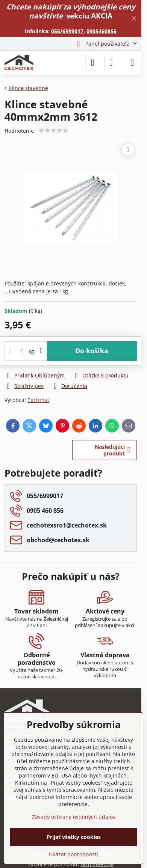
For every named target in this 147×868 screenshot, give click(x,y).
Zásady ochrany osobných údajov (74, 817)
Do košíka (92, 351)
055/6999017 (67, 31)
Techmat (38, 400)
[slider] (53, 130)
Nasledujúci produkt (113, 450)
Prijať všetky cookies (74, 837)
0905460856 (102, 31)
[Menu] (132, 63)
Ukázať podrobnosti (73, 854)
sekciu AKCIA (89, 16)
